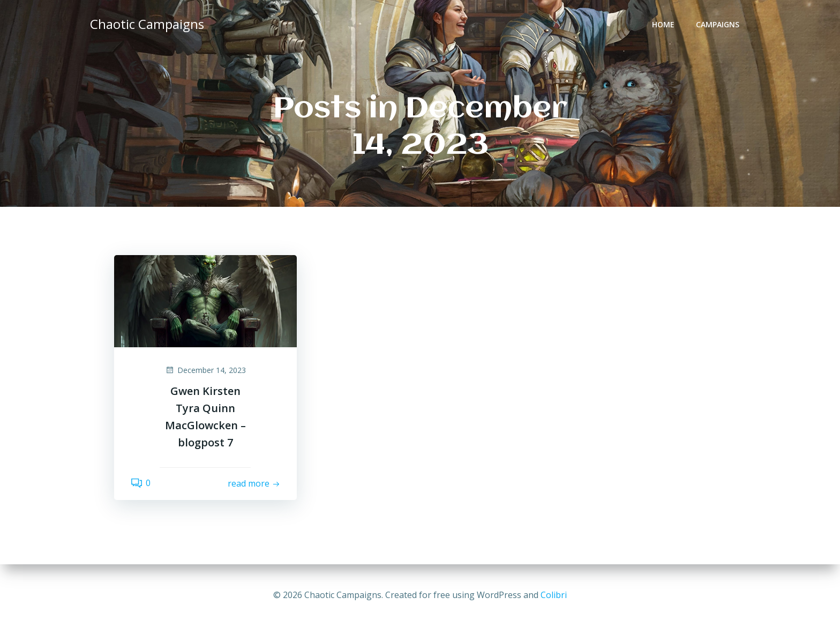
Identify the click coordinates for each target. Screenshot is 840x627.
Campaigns (718, 24)
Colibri (554, 595)
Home (663, 24)
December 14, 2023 (205, 370)
